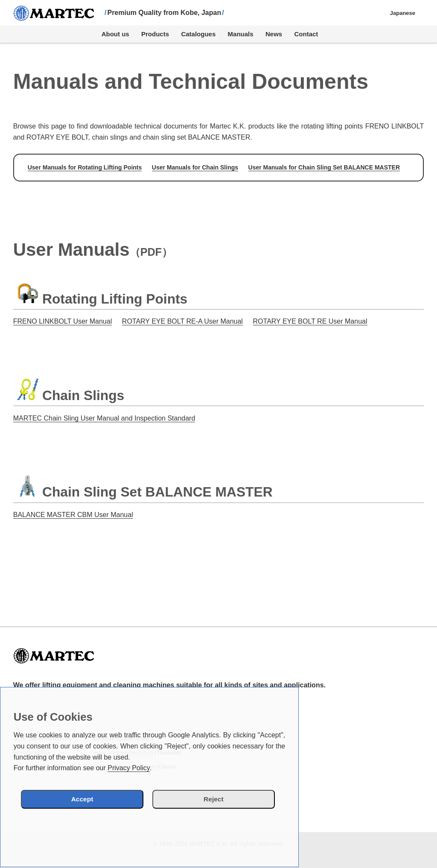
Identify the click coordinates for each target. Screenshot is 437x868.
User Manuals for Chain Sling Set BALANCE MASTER (324, 167)
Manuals (241, 34)
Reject (200, 799)
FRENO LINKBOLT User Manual (63, 321)
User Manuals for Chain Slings (195, 167)
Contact (306, 34)
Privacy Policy (128, 768)
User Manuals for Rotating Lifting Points (85, 167)
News (274, 34)
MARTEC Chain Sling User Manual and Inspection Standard (104, 418)
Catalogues (198, 34)
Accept (95, 799)
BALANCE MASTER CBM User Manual (73, 515)
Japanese (403, 13)
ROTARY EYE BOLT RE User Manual (310, 321)
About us (115, 34)
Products (155, 34)
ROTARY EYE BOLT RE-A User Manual (182, 321)
